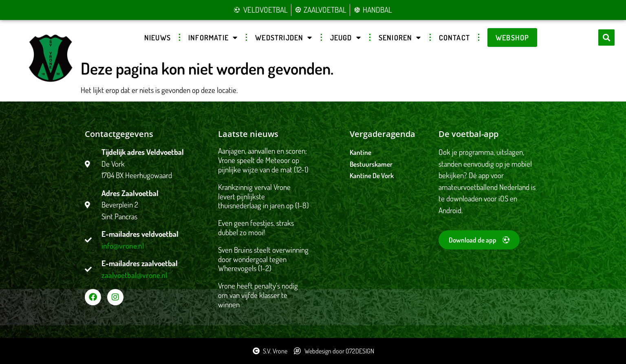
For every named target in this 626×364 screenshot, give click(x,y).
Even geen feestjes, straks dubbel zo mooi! (256, 227)
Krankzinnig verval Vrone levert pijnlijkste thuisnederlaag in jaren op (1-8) (263, 196)
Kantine (360, 152)
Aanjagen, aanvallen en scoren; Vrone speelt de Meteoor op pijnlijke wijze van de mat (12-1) (263, 160)
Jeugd (346, 38)
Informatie (213, 38)
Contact (454, 38)
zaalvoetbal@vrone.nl (134, 275)
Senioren (400, 38)
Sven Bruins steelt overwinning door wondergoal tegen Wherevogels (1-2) (263, 259)
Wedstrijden (284, 38)
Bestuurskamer (371, 164)
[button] (606, 38)
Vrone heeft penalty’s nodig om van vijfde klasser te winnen (258, 295)
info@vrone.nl (123, 246)
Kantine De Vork (372, 175)
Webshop (512, 38)
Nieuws (158, 38)
